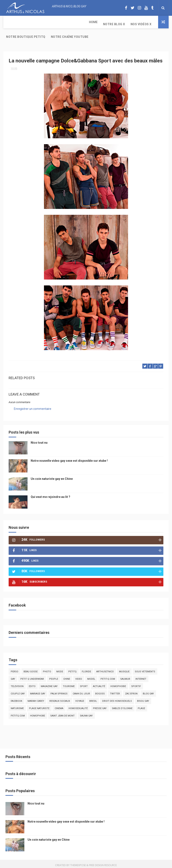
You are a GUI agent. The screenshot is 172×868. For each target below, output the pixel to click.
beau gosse (31, 669)
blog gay (148, 691)
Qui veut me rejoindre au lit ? (50, 494)
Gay (13, 676)
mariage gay (38, 691)
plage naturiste (39, 706)
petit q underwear (32, 676)
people (54, 676)
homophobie (118, 684)
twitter (115, 691)
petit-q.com (108, 676)
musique (124, 669)
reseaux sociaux (60, 698)
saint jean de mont (62, 713)
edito (32, 684)
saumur (125, 676)
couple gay (18, 691)
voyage (80, 698)
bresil (93, 698)
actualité (99, 684)
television (17, 684)
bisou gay (143, 698)
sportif (136, 684)
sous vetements (145, 669)
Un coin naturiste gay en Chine (52, 476)
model (91, 676)
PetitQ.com (18, 713)
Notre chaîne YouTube (138, 24)
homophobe (38, 713)
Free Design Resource (103, 863)
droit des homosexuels (117, 698)
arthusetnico (105, 669)
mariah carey (36, 698)
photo (47, 669)
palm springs (59, 691)
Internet (141, 676)
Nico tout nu (39, 440)
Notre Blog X (31, 22)
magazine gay (49, 684)
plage (141, 706)
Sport (84, 684)
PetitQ (72, 669)
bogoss (100, 691)
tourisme (69, 684)
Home (10, 22)
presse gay (100, 706)
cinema (59, 706)
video (79, 676)
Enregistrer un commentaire (33, 406)
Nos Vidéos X (58, 22)
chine (67, 676)
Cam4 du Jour (81, 691)
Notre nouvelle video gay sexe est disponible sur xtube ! (69, 458)
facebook (17, 698)
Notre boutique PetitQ (94, 22)
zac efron (131, 691)
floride (86, 669)
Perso (15, 669)
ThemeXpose (78, 863)
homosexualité (78, 706)
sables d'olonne (122, 706)
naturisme (17, 706)
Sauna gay (86, 713)
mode (60, 669)
